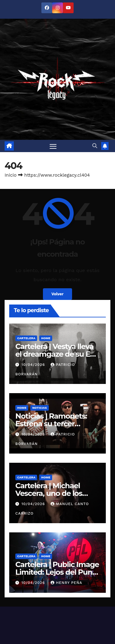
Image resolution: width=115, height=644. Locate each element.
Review (92, 596)
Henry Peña (66, 485)
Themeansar (58, 581)
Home (46, 241)
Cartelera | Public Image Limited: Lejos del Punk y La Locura (57, 475)
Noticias (39, 310)
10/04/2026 (34, 267)
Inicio (11, 78)
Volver (58, 196)
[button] (95, 48)
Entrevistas (70, 596)
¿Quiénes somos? (92, 611)
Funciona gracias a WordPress (39, 573)
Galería (41, 611)
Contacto (62, 611)
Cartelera (26, 241)
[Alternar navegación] (53, 48)
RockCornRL (17, 611)
